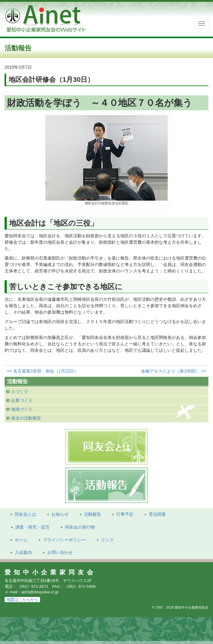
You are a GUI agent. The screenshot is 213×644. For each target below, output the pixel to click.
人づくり (20, 391)
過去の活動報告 (26, 418)
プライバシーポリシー (64, 540)
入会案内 (23, 552)
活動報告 (92, 514)
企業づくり (22, 400)
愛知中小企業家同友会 (50, 572)
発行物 (80, 527)
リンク (107, 540)
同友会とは (25, 514)
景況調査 (157, 514)
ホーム (21, 540)
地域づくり (22, 409)
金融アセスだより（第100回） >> (174, 371)
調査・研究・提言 (32, 527)
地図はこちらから (22, 600)
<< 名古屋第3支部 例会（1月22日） (43, 371)
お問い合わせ (60, 552)
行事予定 (125, 514)
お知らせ (60, 514)
